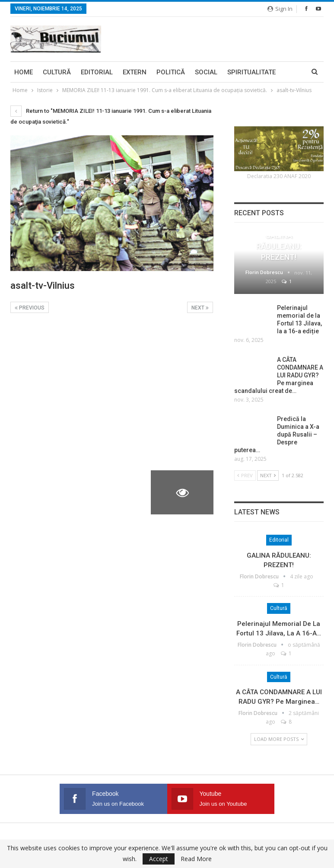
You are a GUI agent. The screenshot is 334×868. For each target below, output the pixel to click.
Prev (245, 475)
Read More (196, 859)
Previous (30, 308)
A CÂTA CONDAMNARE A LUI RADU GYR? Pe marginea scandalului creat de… (279, 375)
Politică (171, 72)
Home (24, 72)
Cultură (57, 72)
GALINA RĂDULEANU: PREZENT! (279, 246)
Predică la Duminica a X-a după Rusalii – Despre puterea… (277, 434)
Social (206, 72)
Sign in (280, 9)
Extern (135, 72)
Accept (159, 859)
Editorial (97, 72)
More (236, 72)
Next (200, 308)
